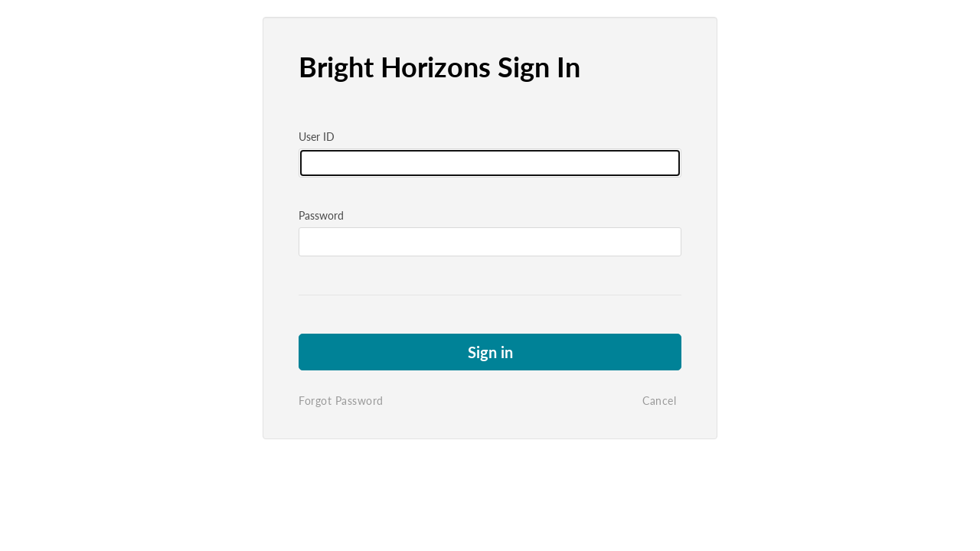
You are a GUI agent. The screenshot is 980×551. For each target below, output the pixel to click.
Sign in (490, 352)
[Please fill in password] (490, 242)
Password (321, 215)
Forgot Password (341, 401)
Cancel (659, 401)
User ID (317, 137)
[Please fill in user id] (490, 163)
